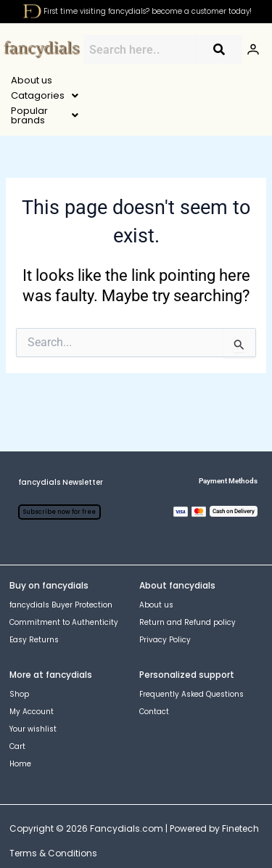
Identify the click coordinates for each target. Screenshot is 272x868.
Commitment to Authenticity (64, 582)
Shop (19, 654)
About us (32, 80)
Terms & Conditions (53, 813)
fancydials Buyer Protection (61, 565)
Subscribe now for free (59, 472)
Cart (17, 707)
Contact (154, 672)
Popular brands (207, 80)
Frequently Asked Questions (191, 654)
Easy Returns (34, 600)
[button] (108, 80)
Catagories (108, 80)
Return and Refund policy (187, 582)
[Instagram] (38, 838)
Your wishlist (33, 689)
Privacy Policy (165, 600)
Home (20, 724)
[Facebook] (15, 838)
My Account (32, 672)
